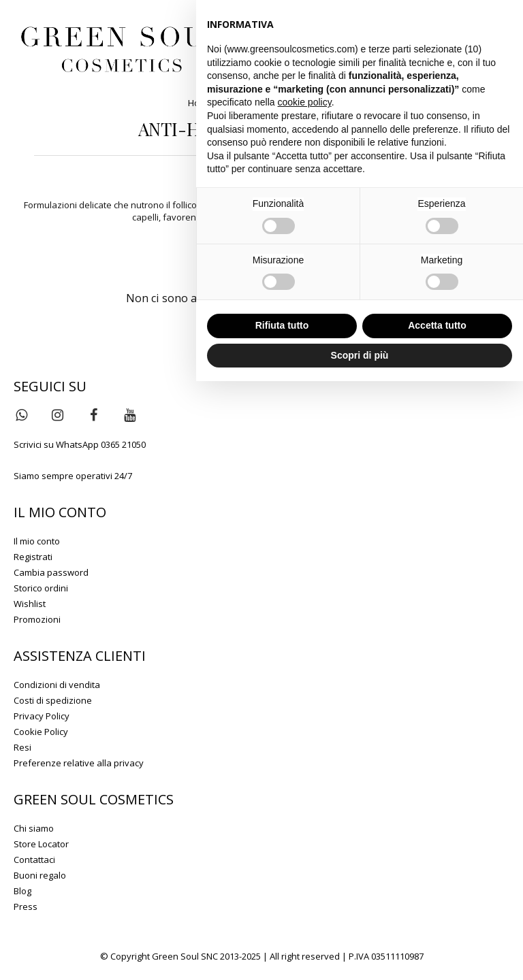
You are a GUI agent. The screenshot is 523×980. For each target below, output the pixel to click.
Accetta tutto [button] (437, 325)
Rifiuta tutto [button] (282, 325)
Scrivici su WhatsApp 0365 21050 (80, 444)
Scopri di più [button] (360, 355)
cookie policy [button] (305, 102)
